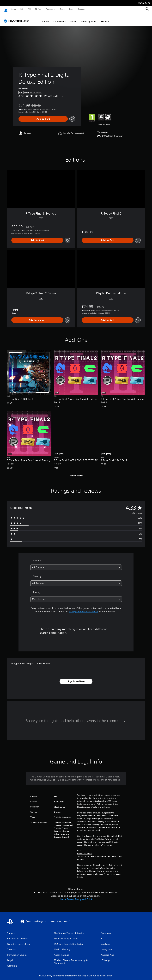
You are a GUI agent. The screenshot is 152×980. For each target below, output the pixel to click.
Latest (46, 18)
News (62, 9)
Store (71, 9)
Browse (105, 18)
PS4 (29, 9)
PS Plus (38, 9)
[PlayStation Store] (17, 18)
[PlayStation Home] (6, 9)
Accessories (50, 9)
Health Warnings (85, 850)
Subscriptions (89, 18)
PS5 (22, 9)
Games (13, 9)
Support (81, 9)
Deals (73, 18)
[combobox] (76, 564)
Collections (60, 18)
